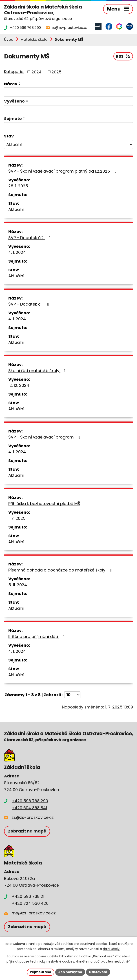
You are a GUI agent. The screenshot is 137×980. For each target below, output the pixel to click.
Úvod (9, 40)
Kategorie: (14, 72)
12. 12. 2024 (19, 385)
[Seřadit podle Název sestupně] (20, 85)
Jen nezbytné (70, 972)
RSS (123, 56)
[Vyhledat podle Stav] (68, 145)
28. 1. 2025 (18, 186)
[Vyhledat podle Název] (68, 92)
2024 (36, 72)
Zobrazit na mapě (27, 831)
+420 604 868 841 (29, 808)
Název (11, 84)
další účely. (112, 949)
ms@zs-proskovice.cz (34, 913)
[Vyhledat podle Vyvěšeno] (68, 110)
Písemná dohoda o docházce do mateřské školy (61, 570)
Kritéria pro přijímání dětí (37, 637)
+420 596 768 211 (29, 896)
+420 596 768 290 (30, 801)
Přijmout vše (41, 972)
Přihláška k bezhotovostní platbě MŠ (44, 504)
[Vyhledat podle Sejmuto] (68, 127)
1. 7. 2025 (17, 518)
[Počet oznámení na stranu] (72, 695)
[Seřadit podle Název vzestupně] (20, 83)
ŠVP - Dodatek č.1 (30, 304)
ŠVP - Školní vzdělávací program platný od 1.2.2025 (63, 171)
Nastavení (98, 972)
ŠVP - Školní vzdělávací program (45, 437)
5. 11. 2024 (18, 585)
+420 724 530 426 (30, 903)
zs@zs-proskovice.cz (33, 817)
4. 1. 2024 (17, 252)
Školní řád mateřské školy (38, 371)
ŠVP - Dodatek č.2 (30, 238)
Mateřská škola (34, 40)
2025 (56, 72)
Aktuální (16, 209)
